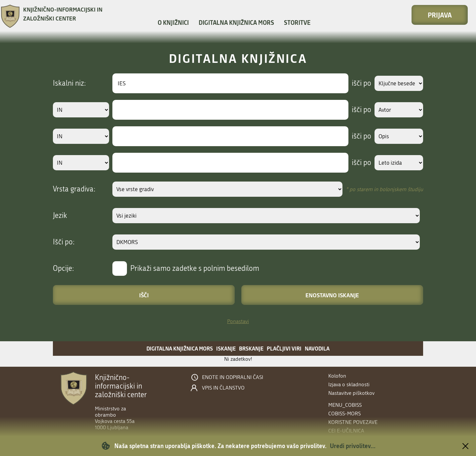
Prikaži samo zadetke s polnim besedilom (195, 269)
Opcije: (63, 269)
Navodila (317, 348)
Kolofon (337, 376)
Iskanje (226, 348)
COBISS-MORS (344, 414)
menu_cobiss (345, 405)
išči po (355, 83)
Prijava (440, 15)
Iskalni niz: (69, 83)
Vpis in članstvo (223, 388)
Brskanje (251, 348)
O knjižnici (173, 22)
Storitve (297, 22)
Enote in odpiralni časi (233, 377)
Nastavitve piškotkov (351, 393)
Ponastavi (238, 321)
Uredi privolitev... (353, 446)
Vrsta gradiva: (74, 189)
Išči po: (64, 242)
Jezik (60, 216)
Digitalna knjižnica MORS (236, 22)
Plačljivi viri (284, 348)
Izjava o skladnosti (349, 384)
